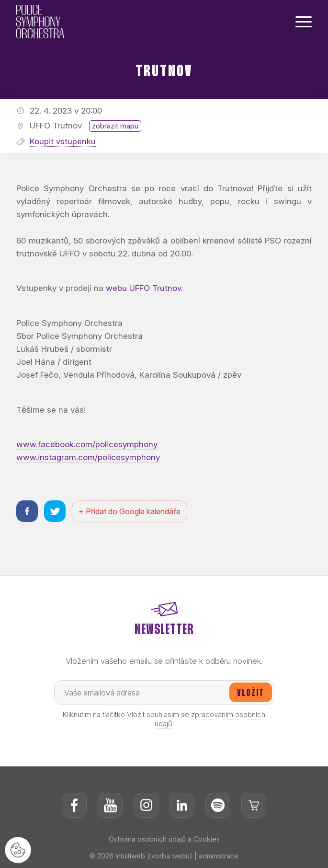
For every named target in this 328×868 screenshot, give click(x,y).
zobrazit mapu (115, 126)
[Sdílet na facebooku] (27, 511)
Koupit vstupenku (63, 141)
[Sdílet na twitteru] (55, 511)
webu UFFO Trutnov (143, 288)
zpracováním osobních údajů (210, 719)
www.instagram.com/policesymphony (88, 457)
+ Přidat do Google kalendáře (130, 511)
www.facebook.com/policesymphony (87, 444)
